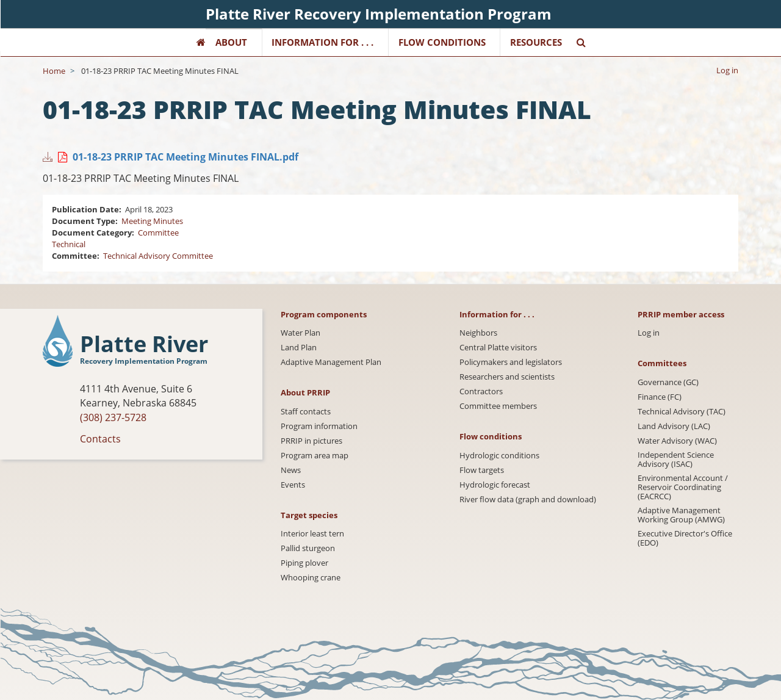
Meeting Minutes (152, 221)
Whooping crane (311, 578)
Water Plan (301, 333)
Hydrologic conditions (499, 456)
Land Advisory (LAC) (674, 426)
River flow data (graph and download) (528, 500)
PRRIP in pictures (311, 441)
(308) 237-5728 (113, 417)
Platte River (144, 345)
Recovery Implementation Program (144, 361)
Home (54, 71)
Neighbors (478, 333)
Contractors (481, 391)
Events (293, 485)
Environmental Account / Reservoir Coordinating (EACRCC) (683, 487)
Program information (319, 426)
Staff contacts (306, 412)
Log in (727, 70)
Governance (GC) (668, 382)
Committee (158, 233)
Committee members (498, 406)
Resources (536, 42)
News (291, 470)
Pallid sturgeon (308, 548)
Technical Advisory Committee (158, 256)
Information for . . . (322, 42)
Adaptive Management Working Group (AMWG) (681, 515)
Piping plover (304, 563)
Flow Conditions (442, 42)
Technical (69, 244)
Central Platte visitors (498, 348)
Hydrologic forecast (495, 485)
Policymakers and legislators (511, 362)
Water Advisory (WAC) (677, 441)
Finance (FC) (660, 397)
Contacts (100, 439)
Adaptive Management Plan (331, 362)
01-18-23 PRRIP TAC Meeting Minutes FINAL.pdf (185, 157)
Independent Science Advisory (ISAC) (676, 460)
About (231, 42)
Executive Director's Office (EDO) (685, 538)
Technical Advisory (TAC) (682, 412)
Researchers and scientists (507, 377)
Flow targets (482, 470)
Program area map (315, 456)
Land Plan (299, 348)
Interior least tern (312, 534)
